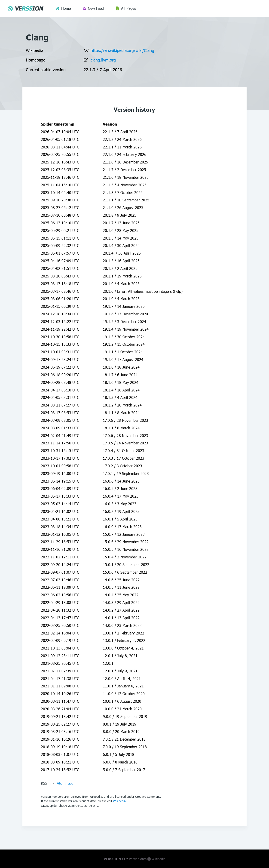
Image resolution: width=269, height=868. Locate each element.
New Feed (96, 8)
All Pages (128, 8)
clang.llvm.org (103, 60)
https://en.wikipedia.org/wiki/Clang (122, 50)
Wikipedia (119, 801)
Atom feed (65, 783)
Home (66, 8)
